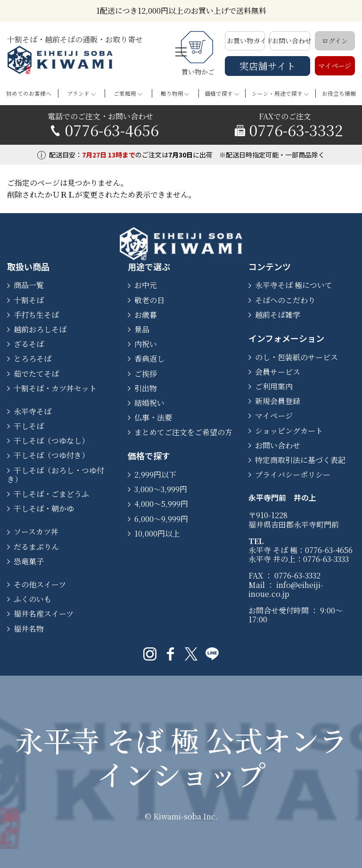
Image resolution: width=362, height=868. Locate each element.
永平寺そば (33, 411)
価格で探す (219, 93)
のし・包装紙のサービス (296, 357)
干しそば (29, 426)
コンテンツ (270, 266)
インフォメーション (286, 338)
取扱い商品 (28, 266)
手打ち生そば (36, 315)
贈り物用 (172, 93)
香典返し (149, 359)
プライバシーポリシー (293, 475)
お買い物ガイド (246, 41)
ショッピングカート (289, 431)
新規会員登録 (278, 401)
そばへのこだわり (285, 300)
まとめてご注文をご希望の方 (183, 432)
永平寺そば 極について (294, 285)
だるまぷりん (36, 547)
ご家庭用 (125, 93)
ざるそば (29, 344)
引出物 (146, 388)
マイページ (335, 66)
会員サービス (278, 372)
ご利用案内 (274, 386)
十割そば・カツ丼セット (55, 388)
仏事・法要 (153, 417)
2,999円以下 (155, 475)
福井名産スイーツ (44, 614)
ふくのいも (33, 599)
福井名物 (29, 629)
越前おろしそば (40, 329)
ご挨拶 (146, 374)
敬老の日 (149, 300)
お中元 (146, 285)
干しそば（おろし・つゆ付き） (56, 475)
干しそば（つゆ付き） (51, 455)
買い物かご (198, 54)
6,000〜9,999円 (161, 519)
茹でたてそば (36, 374)
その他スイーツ (40, 584)
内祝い (146, 344)
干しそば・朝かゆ (44, 508)
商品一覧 (29, 285)
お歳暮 (146, 315)
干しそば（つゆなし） (51, 441)
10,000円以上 (157, 533)
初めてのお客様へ (29, 93)
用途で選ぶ (149, 266)
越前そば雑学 (278, 315)
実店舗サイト (267, 66)
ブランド (78, 93)
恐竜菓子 (29, 561)
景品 (142, 329)
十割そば (29, 300)
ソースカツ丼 (36, 532)
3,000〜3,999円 (161, 489)
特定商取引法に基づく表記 (300, 460)
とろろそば (33, 359)
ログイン (335, 41)
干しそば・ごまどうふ (51, 494)
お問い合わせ (291, 41)
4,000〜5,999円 (161, 504)
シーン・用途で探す (277, 93)
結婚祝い (149, 403)
